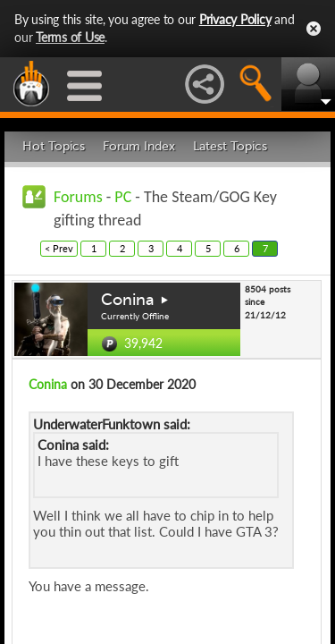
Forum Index (139, 146)
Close (314, 29)
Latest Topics (230, 146)
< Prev (59, 248)
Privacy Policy (235, 19)
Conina (128, 300)
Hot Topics (54, 146)
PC (123, 197)
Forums (78, 197)
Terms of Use (70, 37)
